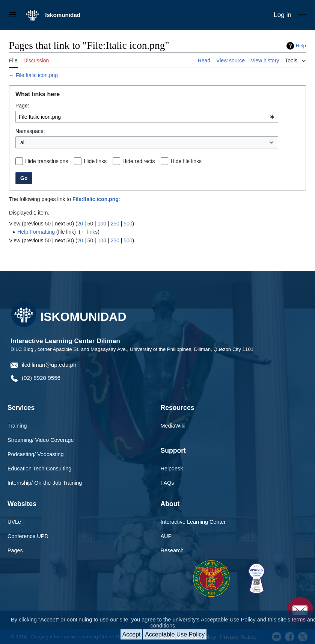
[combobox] (147, 117)
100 (102, 224)
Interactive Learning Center (193, 522)
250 (115, 224)
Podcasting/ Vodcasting (36, 454)
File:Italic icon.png (37, 75)
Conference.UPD (28, 536)
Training (17, 426)
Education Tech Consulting (39, 469)
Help (301, 46)
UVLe (14, 522)
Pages (15, 550)
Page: (22, 106)
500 (128, 224)
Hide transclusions (47, 161)
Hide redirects (139, 161)
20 (80, 224)
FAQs (167, 483)
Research (172, 550)
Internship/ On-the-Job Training (45, 483)
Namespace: (30, 131)
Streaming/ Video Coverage (41, 440)
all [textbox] (23, 142)
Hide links (95, 161)
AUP (166, 536)
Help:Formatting (36, 232)
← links (89, 232)
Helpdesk (172, 469)
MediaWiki (173, 426)
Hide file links (186, 161)
